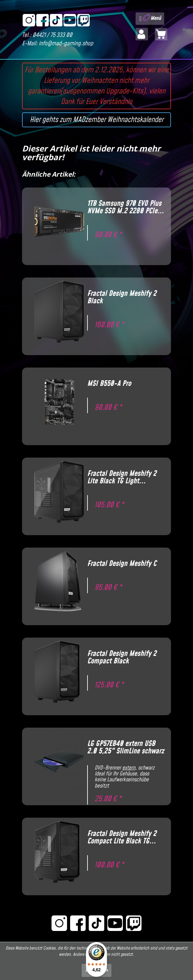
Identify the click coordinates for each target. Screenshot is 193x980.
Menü (150, 18)
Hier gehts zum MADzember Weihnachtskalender (97, 120)
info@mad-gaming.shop (66, 44)
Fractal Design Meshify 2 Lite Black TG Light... (122, 477)
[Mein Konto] (142, 34)
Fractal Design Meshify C (122, 564)
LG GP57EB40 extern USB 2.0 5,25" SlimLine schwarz (126, 747)
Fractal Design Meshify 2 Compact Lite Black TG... (122, 838)
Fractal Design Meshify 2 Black (122, 297)
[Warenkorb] (161, 34)
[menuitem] (150, 19)
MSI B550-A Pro (109, 384)
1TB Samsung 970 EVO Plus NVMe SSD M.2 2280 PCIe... (126, 207)
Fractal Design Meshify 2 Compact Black (122, 657)
